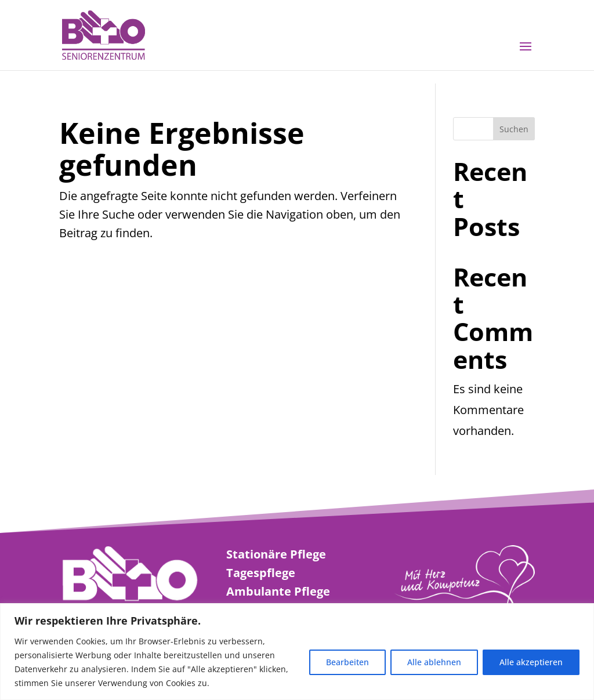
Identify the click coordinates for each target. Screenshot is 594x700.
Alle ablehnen (434, 662)
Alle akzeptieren (531, 662)
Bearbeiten (347, 662)
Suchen (514, 129)
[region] (297, 652)
